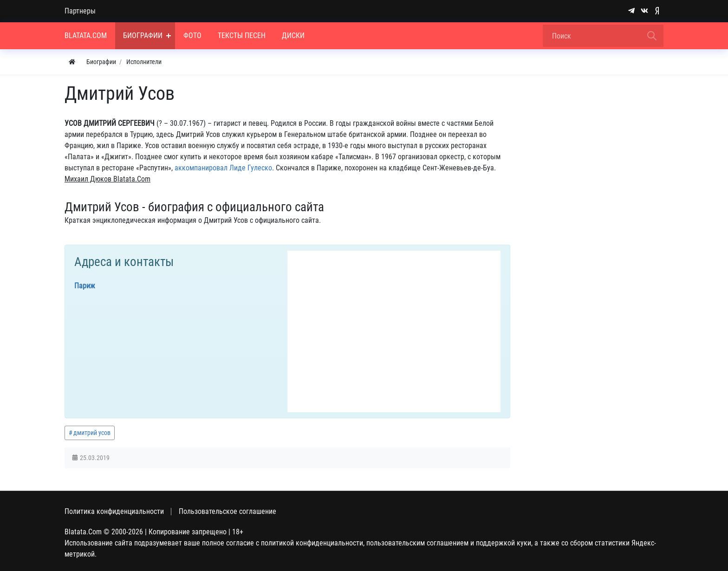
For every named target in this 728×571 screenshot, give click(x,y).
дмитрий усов (92, 433)
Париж (85, 286)
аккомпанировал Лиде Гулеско (223, 168)
